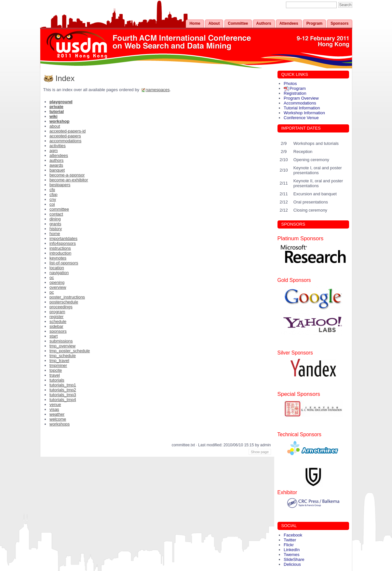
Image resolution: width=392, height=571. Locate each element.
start (54, 336)
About (214, 23)
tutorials (57, 380)
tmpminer (58, 365)
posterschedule (64, 302)
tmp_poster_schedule (70, 351)
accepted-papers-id (68, 131)
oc (52, 278)
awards (56, 165)
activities (58, 146)
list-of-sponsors (64, 263)
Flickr (289, 545)
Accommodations (300, 103)
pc (52, 292)
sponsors (58, 331)
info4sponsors (63, 243)
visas (54, 409)
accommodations (65, 141)
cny (53, 199)
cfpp (54, 195)
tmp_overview (62, 346)
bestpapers (60, 185)
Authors (264, 23)
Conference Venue (301, 118)
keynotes (58, 258)
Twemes (291, 555)
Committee (238, 23)
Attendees (289, 23)
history (56, 229)
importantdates (63, 238)
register (56, 317)
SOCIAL (289, 526)
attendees (59, 155)
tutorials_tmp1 (63, 385)
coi (52, 204)
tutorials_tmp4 (63, 400)
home (55, 234)
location (57, 268)
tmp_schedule (63, 356)
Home (195, 23)
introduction (60, 253)
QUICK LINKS (295, 74)
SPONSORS (293, 224)
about (55, 126)
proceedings (61, 307)
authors (56, 160)
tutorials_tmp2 (63, 390)
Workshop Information (304, 113)
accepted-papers (65, 136)
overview (58, 287)
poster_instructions (67, 297)
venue (55, 404)
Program (314, 23)
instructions (60, 248)
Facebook (293, 535)
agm (54, 151)
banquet (57, 170)
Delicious (292, 564)
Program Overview (301, 98)
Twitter (290, 540)
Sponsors (339, 23)
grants (55, 224)
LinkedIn (292, 550)
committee (59, 209)
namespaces (158, 90)
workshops (60, 424)
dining (55, 219)
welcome (58, 419)
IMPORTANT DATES (301, 128)
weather (57, 414)
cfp (52, 190)
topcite (56, 370)
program (57, 312)
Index (65, 78)
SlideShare (294, 559)
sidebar (56, 326)
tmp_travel (59, 361)
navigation (59, 273)
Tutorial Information (302, 108)
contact (56, 214)
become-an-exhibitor (69, 180)
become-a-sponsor (67, 175)
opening (57, 282)
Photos (290, 84)
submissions (61, 341)
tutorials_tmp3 (63, 395)
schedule (58, 321)
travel (55, 375)
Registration (295, 93)
